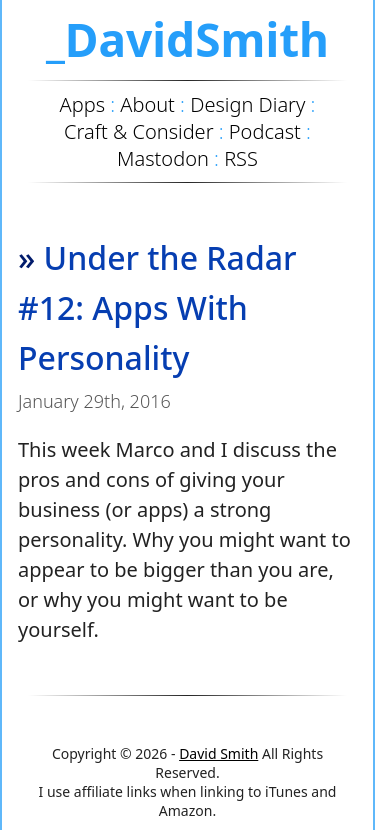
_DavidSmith (187, 39)
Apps (82, 104)
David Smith (218, 753)
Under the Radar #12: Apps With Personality (157, 307)
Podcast (265, 131)
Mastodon (163, 158)
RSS (241, 158)
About (147, 104)
